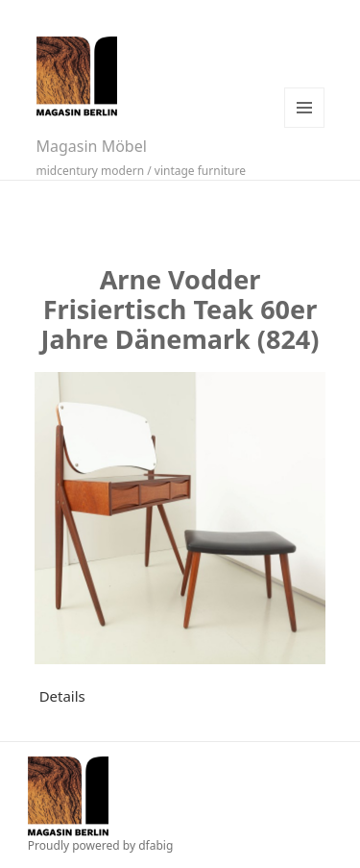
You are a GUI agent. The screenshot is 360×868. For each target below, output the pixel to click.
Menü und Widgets (304, 108)
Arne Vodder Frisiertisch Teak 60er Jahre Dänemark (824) (180, 309)
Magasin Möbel (92, 146)
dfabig (156, 845)
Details (62, 696)
